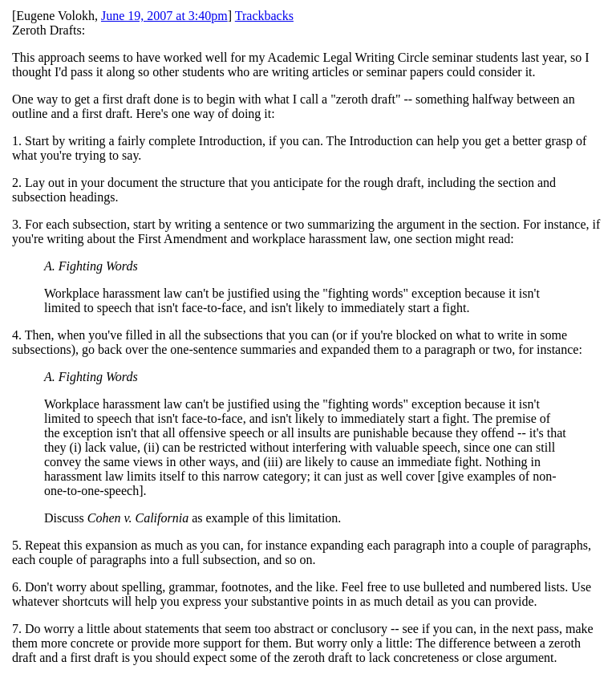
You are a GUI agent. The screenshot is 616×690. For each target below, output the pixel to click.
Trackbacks (264, 16)
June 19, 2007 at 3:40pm (164, 16)
